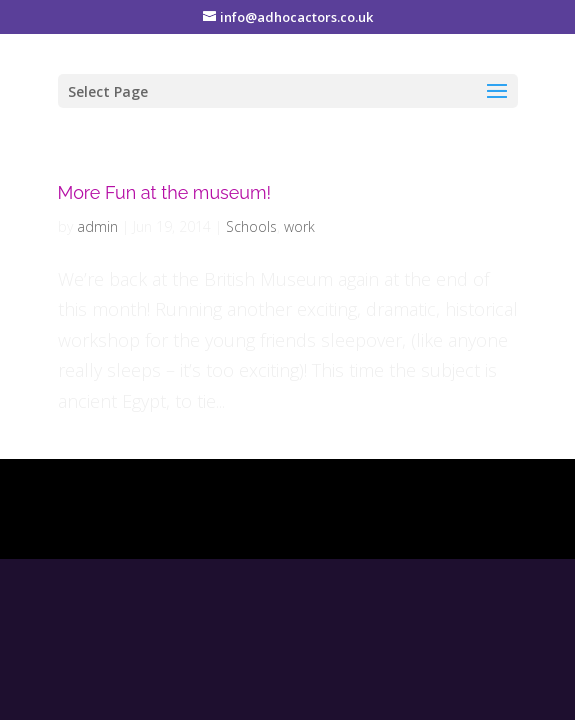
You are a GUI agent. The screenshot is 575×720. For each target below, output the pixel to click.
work (299, 226)
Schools (251, 226)
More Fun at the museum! (165, 192)
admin (97, 226)
